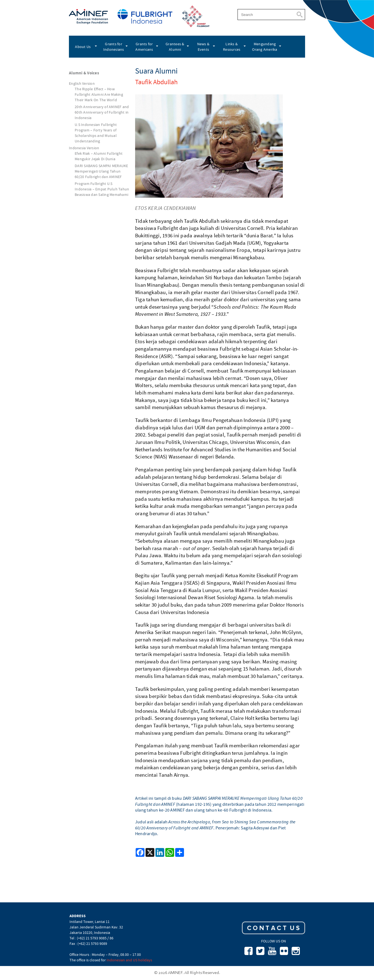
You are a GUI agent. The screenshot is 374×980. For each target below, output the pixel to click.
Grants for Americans (144, 47)
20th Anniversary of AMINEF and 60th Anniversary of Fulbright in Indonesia (102, 112)
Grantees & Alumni (175, 47)
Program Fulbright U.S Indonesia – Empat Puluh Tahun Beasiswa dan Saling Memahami (102, 189)
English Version (82, 83)
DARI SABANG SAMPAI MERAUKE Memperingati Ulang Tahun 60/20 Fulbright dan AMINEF (101, 171)
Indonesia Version (84, 148)
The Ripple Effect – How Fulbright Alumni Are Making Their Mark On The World (99, 94)
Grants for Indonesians (114, 47)
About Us (83, 47)
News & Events (203, 47)
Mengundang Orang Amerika (265, 47)
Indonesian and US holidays (129, 960)
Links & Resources (232, 47)
